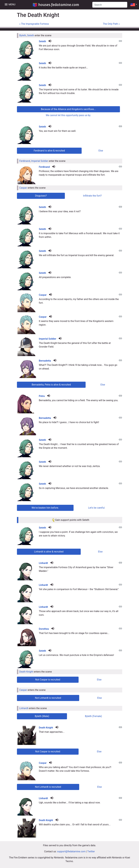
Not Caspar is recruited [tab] (48, 680)
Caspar (23, 188)
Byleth (23, 35)
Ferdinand (25, 161)
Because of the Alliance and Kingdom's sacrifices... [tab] (68, 109)
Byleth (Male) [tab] (42, 716)
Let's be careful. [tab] (97, 508)
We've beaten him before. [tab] (45, 508)
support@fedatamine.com (71, 851)
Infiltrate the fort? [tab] (92, 196)
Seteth (31, 35)
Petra (42, 396)
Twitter (91, 851)
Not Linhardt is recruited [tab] (48, 698)
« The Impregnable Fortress (34, 24)
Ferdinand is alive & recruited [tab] (49, 151)
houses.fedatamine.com (56, 5)
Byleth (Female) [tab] (93, 716)
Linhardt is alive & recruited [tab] (49, 552)
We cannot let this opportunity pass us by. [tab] (68, 115)
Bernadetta (45, 361)
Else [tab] (101, 151)
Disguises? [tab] (41, 196)
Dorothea (44, 629)
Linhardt (43, 563)
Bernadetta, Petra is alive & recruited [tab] (51, 385)
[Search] (110, 5)
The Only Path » (111, 24)
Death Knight (26, 672)
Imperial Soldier (40, 161)
